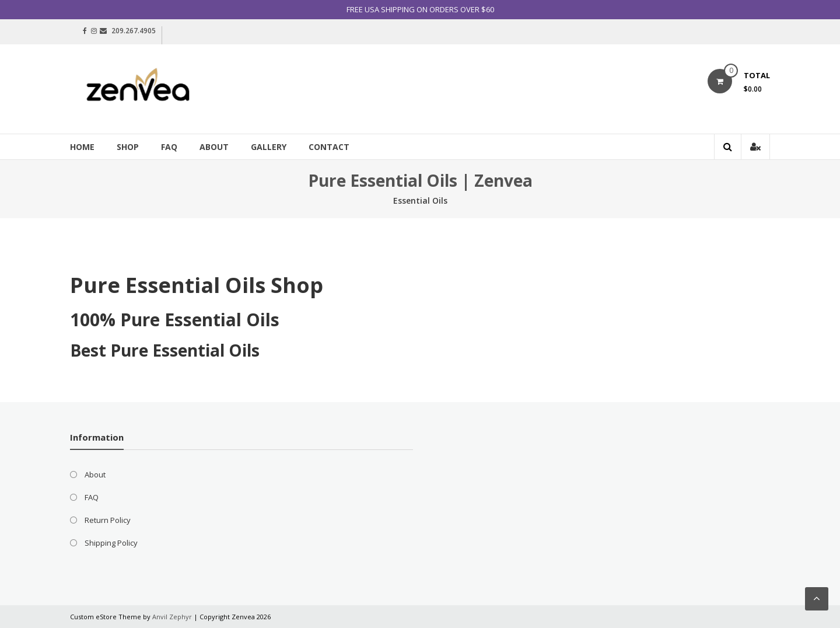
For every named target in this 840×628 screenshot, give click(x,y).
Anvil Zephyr (172, 617)
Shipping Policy (111, 543)
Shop (128, 147)
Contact (329, 147)
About (214, 147)
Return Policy (108, 520)
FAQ (169, 147)
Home (82, 147)
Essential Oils (420, 200)
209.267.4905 (134, 31)
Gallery (269, 147)
